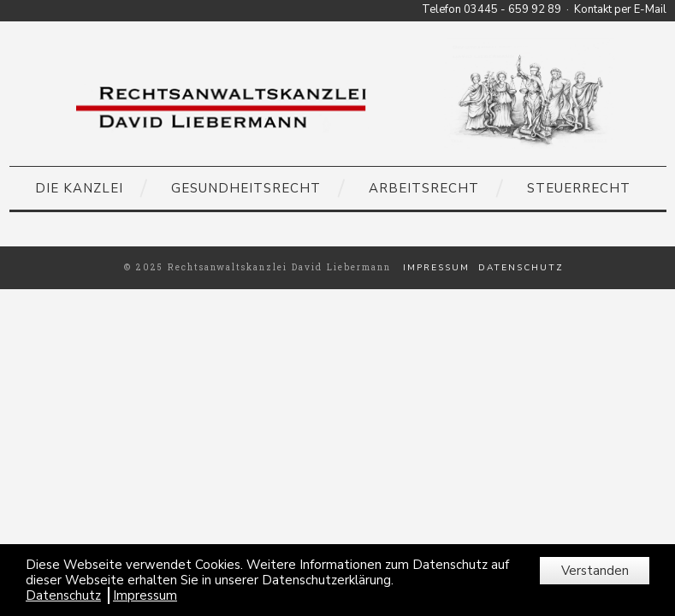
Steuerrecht (579, 188)
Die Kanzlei (79, 188)
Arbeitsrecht (424, 188)
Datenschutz (521, 268)
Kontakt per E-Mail (620, 9)
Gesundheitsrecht (246, 188)
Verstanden (595, 571)
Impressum (436, 268)
